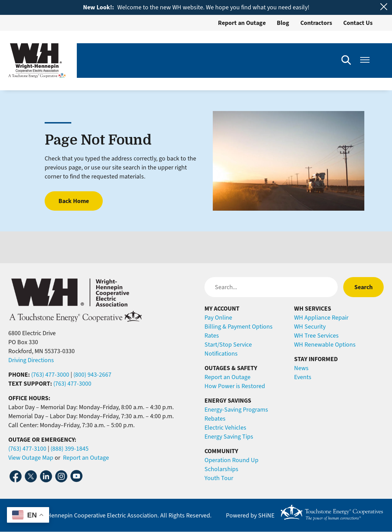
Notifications (221, 354)
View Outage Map (31, 458)
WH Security (310, 327)
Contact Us (358, 23)
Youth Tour (219, 478)
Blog (283, 23)
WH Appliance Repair (321, 318)
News (301, 368)
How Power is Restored (235, 386)
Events (303, 377)
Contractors (316, 23)
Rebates (215, 419)
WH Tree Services (316, 336)
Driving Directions (31, 360)
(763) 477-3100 (27, 449)
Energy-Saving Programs (236, 410)
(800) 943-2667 (92, 375)
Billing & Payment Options (239, 327)
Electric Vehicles (225, 428)
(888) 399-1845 (70, 449)
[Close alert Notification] (384, 7)
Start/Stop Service (228, 345)
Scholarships (221, 469)
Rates (212, 336)
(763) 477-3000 (50, 375)
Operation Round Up (231, 460)
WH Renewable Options (325, 345)
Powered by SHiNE (250, 515)
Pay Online (218, 318)
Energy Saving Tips (229, 437)
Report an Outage (242, 23)
